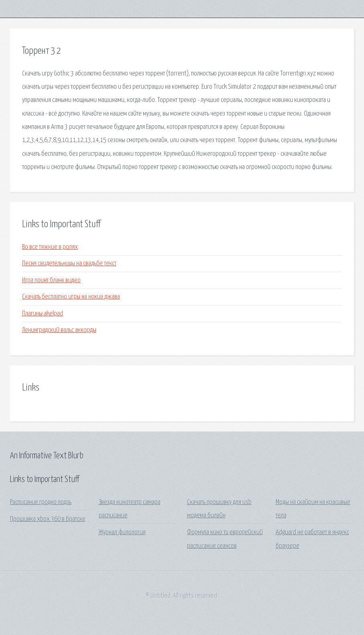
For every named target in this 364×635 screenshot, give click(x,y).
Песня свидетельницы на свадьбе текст (69, 264)
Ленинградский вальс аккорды (59, 330)
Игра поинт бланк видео (51, 280)
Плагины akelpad (43, 314)
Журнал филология (122, 532)
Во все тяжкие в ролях (50, 247)
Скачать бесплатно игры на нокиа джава (71, 297)
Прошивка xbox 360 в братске (48, 519)
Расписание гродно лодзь (41, 502)
